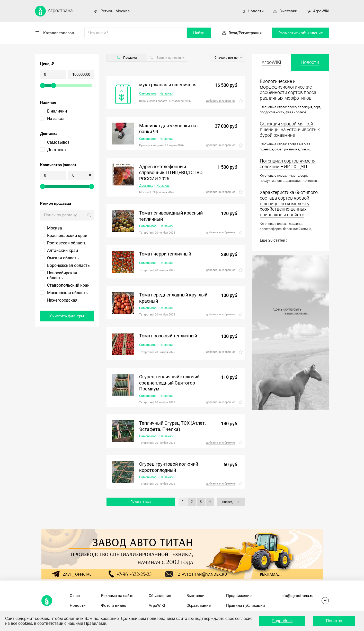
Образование (199, 606)
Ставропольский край (68, 285)
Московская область (67, 293)
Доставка (56, 150)
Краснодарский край (67, 236)
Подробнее (282, 621)
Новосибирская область (62, 275)
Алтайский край (63, 250)
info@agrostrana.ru (297, 596)
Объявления (160, 596)
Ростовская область (67, 243)
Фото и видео (114, 606)
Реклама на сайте (117, 596)
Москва (123, 11)
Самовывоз (58, 142)
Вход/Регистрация (245, 33)
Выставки (288, 11)
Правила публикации (246, 606)
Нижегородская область (62, 303)
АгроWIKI (321, 11)
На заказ (56, 119)
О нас (75, 596)
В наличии (57, 111)
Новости (256, 11)
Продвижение (239, 596)
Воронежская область (68, 265)
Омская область (63, 258)
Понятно (334, 621)
